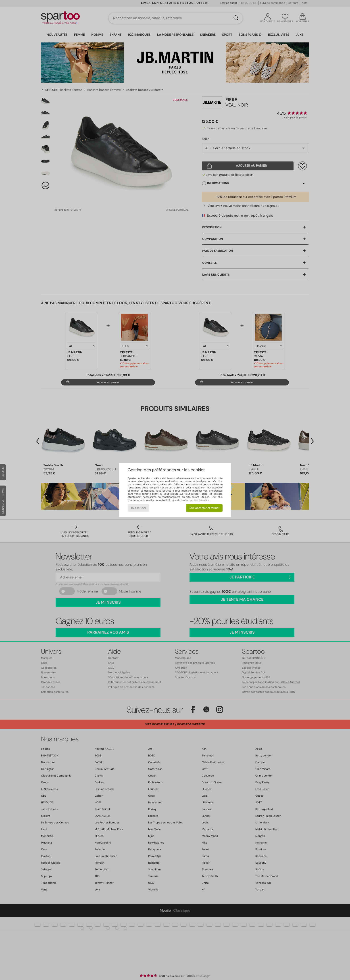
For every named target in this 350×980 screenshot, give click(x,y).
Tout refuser (138, 508)
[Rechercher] (236, 18)
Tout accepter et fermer (204, 508)
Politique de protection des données (187, 500)
